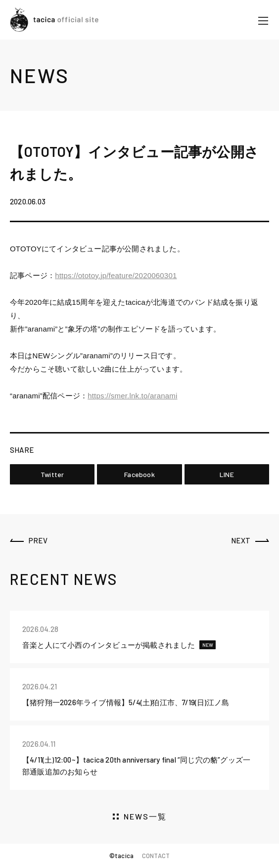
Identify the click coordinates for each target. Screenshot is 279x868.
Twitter (52, 474)
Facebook (139, 474)
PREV (38, 540)
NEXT (241, 540)
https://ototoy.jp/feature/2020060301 (116, 275)
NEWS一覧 (145, 816)
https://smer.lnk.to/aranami (132, 396)
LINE (227, 474)
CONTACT (156, 856)
